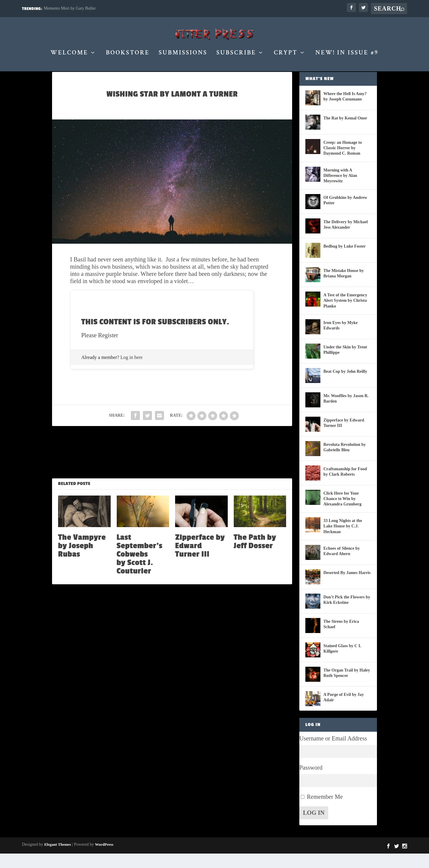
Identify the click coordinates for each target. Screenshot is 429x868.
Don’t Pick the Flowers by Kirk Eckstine (347, 614)
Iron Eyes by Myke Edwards (341, 340)
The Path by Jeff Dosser (255, 556)
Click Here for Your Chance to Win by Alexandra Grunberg (342, 513)
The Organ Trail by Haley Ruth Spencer (347, 687)
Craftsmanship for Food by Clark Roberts (345, 486)
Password (311, 782)
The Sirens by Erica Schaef (341, 639)
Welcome (69, 56)
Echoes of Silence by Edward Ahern (342, 565)
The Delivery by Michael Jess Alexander (346, 239)
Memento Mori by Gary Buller (70, 8)
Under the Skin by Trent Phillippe (345, 364)
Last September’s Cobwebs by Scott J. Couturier (140, 569)
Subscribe (236, 56)
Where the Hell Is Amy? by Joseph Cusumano (345, 111)
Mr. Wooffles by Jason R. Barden (346, 413)
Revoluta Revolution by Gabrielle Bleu (345, 462)
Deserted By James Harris (347, 587)
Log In (314, 827)
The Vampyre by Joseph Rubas (82, 560)
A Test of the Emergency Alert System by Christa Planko (345, 315)
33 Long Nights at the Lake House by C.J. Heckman (343, 541)
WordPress (104, 859)
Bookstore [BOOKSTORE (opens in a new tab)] (128, 56)
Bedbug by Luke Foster (344, 261)
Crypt (286, 56)
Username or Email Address (333, 753)
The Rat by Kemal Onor (345, 133)
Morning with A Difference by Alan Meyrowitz (340, 190)
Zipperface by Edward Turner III (200, 560)
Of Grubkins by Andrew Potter (345, 215)
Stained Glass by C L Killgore (342, 663)
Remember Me (325, 811)
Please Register (100, 350)
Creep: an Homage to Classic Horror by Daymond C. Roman (343, 162)
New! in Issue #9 (347, 56)
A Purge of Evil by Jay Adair (344, 712)
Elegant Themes (58, 859)
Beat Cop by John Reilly (345, 386)
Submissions (183, 56)
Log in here (131, 372)
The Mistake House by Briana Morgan (344, 288)
